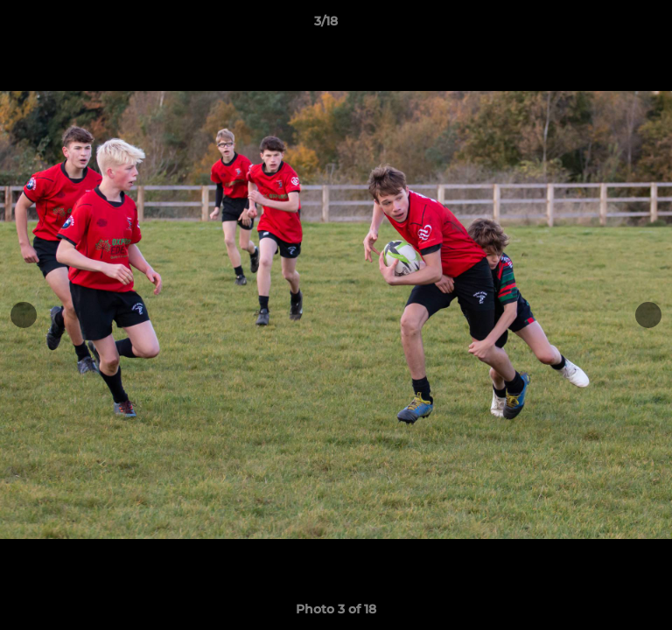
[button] (609, 25)
